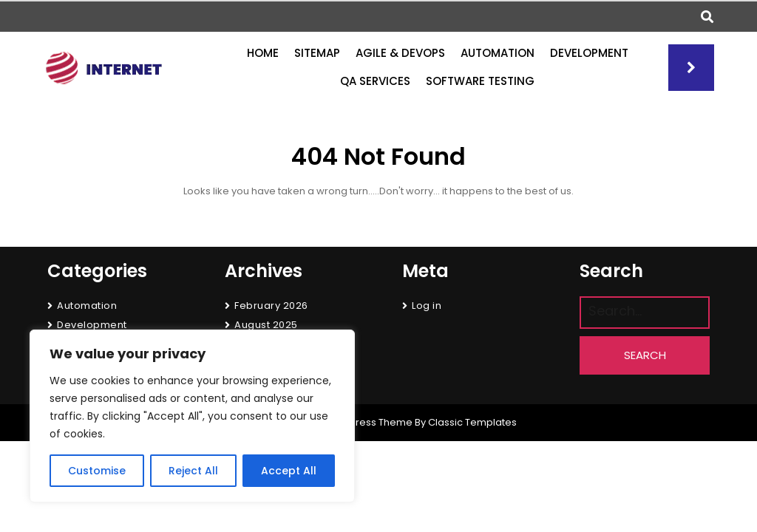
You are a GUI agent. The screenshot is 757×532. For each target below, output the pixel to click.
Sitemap (317, 53)
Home (263, 53)
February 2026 (271, 306)
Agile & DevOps (400, 53)
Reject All (193, 471)
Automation (498, 53)
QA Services (375, 81)
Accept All (289, 471)
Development (589, 53)
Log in (427, 306)
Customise (97, 471)
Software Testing (480, 81)
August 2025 (266, 325)
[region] (192, 416)
